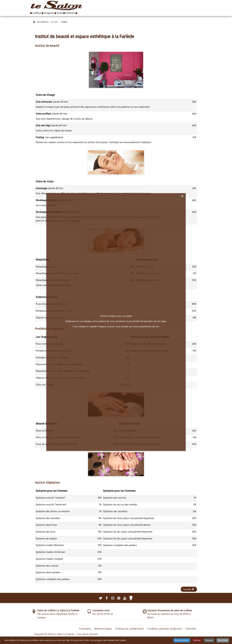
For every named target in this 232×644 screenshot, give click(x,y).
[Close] (182, 196)
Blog (170, 10)
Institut (145, 10)
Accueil (98, 10)
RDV (157, 10)
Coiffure (116, 10)
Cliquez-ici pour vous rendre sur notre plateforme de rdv (129, 326)
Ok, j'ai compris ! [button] (182, 640)
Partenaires (85, 629)
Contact (186, 10)
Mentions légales (103, 629)
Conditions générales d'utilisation (165, 629)
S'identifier (191, 629)
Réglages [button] (209, 640)
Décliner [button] (197, 640)
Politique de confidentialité (130, 629)
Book (132, 10)
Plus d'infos (223, 640)
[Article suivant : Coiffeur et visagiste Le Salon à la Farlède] (189, 589)
